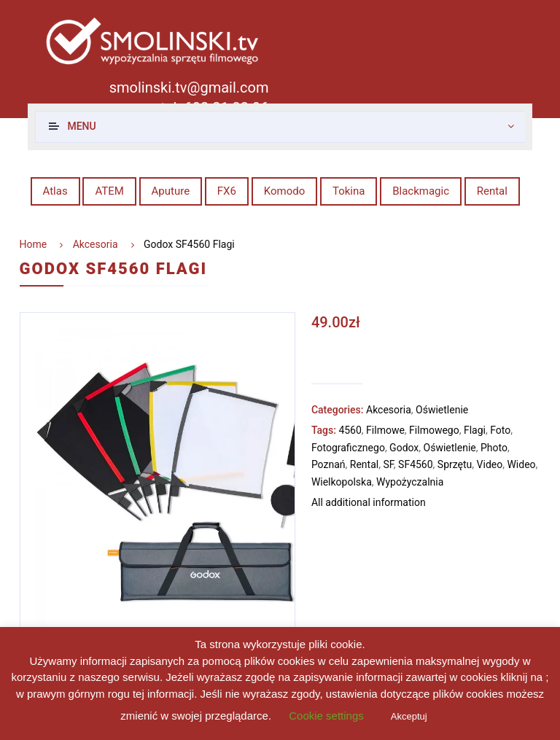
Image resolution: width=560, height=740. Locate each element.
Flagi (475, 430)
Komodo (285, 191)
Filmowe (385, 430)
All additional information (369, 503)
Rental (492, 191)
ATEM (109, 191)
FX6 (227, 191)
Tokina (349, 191)
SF (388, 464)
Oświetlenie (442, 410)
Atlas (55, 191)
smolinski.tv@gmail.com (189, 87)
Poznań (328, 464)
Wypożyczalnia (410, 482)
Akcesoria (96, 244)
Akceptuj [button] (409, 716)
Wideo (521, 464)
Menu (81, 126)
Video (490, 464)
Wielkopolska (342, 482)
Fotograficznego (348, 448)
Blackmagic (421, 191)
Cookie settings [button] (326, 716)
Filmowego (434, 430)
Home (34, 244)
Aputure (171, 191)
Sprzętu (455, 464)
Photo (494, 448)
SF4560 (416, 464)
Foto (500, 430)
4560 (350, 430)
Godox (404, 448)
